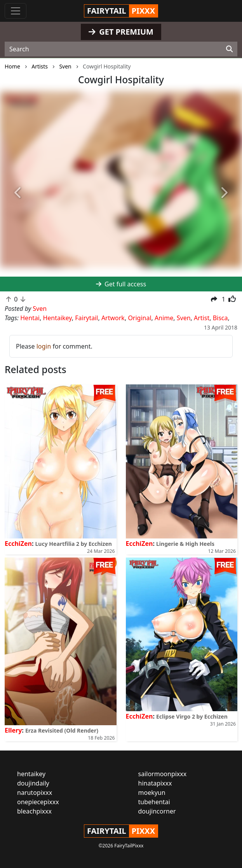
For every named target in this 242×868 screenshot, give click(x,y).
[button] (18, 193)
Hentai (30, 318)
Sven (184, 318)
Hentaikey (57, 318)
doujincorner (157, 811)
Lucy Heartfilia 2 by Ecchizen (74, 544)
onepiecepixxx (38, 802)
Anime (164, 318)
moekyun (152, 793)
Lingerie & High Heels (185, 544)
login (44, 346)
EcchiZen (18, 544)
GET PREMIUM (121, 32)
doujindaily (33, 783)
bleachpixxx (34, 811)
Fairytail (86, 318)
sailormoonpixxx (163, 774)
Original (139, 318)
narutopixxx (35, 793)
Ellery (13, 730)
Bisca (220, 318)
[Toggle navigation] (16, 11)
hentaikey (31, 774)
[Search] (229, 49)
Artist (202, 318)
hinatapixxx (155, 783)
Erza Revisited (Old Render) (62, 730)
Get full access (121, 284)
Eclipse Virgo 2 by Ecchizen (192, 716)
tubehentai (154, 802)
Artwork (113, 318)
